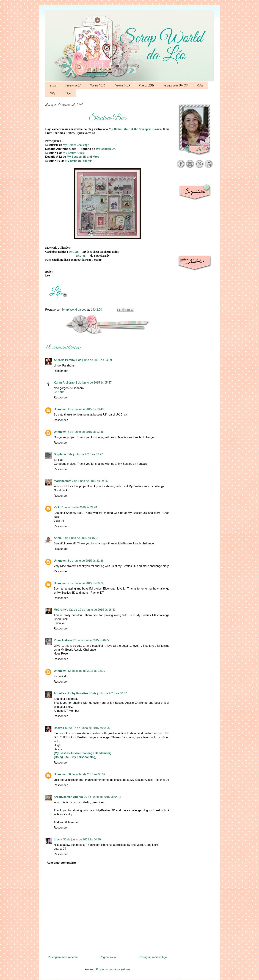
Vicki (57, 507)
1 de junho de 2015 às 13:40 (86, 409)
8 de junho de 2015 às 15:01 (81, 538)
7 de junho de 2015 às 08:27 (85, 454)
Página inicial (108, 957)
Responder (61, 371)
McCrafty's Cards (65, 610)
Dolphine (60, 454)
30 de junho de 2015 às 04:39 (82, 839)
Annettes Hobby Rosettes (71, 693)
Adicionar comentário (61, 863)
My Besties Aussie (74, 153)
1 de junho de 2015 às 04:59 (94, 360)
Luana (58, 839)
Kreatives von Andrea (68, 797)
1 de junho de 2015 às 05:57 (94, 383)
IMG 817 (81, 256)
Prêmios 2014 (147, 85)
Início (53, 85)
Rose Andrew (63, 640)
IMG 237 (74, 252)
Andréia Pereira (64, 360)
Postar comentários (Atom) (113, 969)
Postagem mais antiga (153, 957)
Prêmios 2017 (73, 85)
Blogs (68, 93)
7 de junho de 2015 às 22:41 (79, 507)
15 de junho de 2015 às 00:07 (108, 693)
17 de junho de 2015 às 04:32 (92, 728)
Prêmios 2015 (122, 85)
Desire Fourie (63, 728)
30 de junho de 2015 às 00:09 (86, 774)
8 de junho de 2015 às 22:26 (86, 561)
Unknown (60, 409)
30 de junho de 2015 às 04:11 (103, 797)
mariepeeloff (62, 481)
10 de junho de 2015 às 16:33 (97, 610)
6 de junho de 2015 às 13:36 (86, 432)
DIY (53, 93)
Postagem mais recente (63, 957)
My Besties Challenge (76, 145)
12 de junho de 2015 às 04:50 (92, 640)
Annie (58, 538)
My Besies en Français (79, 161)
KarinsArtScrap (64, 383)
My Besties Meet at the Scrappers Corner (135, 129)
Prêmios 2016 (98, 85)
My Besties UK (106, 149)
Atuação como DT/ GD (176, 85)
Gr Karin (59, 392)
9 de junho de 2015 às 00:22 (86, 583)
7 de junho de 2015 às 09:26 (90, 481)
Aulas (200, 85)
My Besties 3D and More (83, 157)
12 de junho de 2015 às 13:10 (86, 671)
